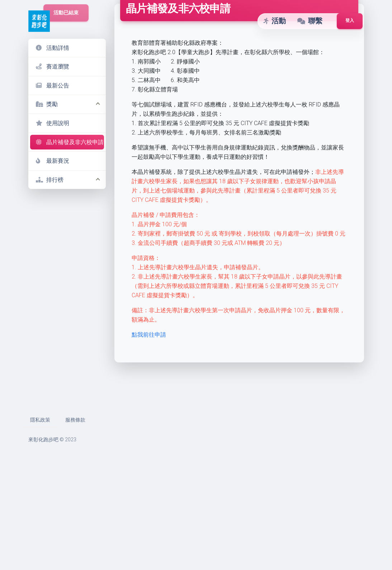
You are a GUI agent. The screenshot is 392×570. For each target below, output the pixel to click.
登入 (350, 20)
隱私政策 (40, 529)
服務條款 (75, 529)
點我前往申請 (150, 444)
